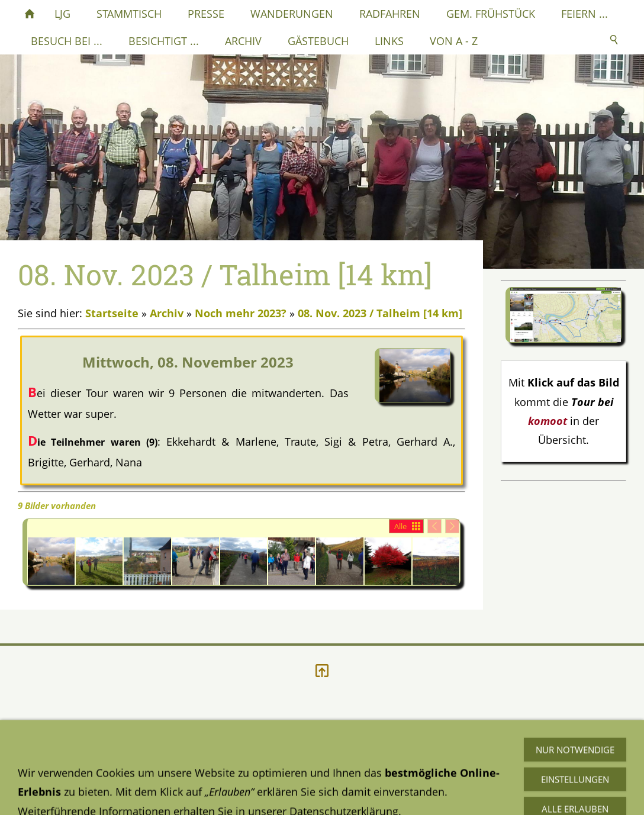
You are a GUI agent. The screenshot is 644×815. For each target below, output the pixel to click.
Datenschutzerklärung (72, 763)
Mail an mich (455, 777)
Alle (400, 526)
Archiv (167, 313)
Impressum (249, 763)
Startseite (112, 313)
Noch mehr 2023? (241, 313)
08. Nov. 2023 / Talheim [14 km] (380, 313)
